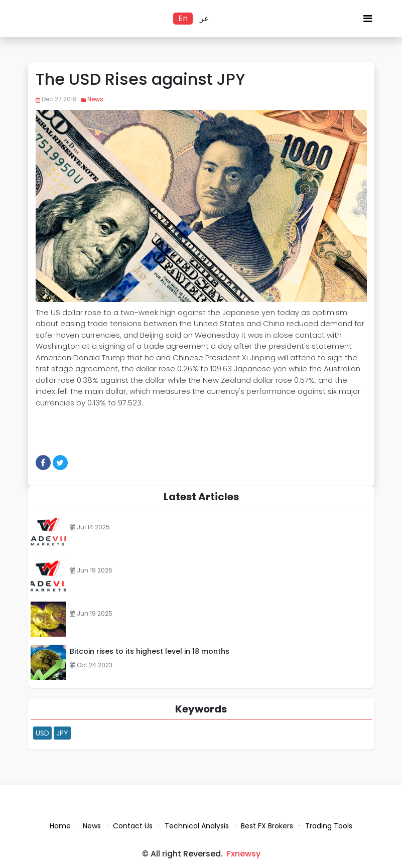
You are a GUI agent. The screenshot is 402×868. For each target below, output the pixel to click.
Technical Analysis (197, 826)
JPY (62, 733)
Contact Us (133, 826)
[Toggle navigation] (368, 21)
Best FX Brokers (267, 826)
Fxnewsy (244, 854)
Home (60, 826)
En (183, 18)
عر (205, 18)
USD (42, 733)
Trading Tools (329, 826)
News (95, 99)
